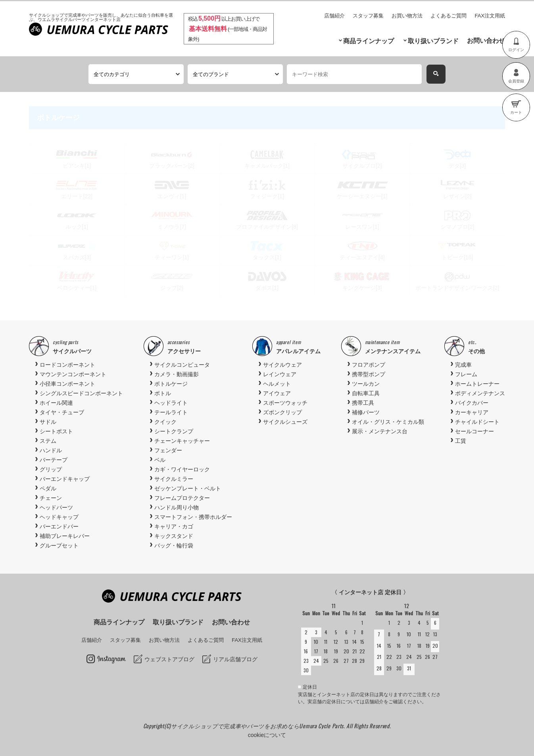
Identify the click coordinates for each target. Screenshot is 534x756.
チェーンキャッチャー (182, 441)
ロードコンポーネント (67, 365)
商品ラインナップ (369, 41)
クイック (165, 422)
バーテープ (54, 460)
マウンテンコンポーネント (73, 374)
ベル (160, 460)
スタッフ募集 (368, 16)
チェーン (51, 498)
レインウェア (280, 374)
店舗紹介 (334, 16)
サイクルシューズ (285, 422)
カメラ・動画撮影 (177, 374)
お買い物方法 (407, 16)
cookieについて (267, 735)
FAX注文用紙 (490, 16)
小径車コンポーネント (67, 384)
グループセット (59, 545)
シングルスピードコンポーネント (81, 393)
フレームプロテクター (182, 498)
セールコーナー (474, 431)
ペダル (48, 488)
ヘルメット (277, 384)
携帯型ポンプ (369, 374)
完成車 (463, 365)
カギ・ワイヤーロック (182, 469)
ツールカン (366, 384)
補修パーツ (366, 412)
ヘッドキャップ (59, 517)
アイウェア (277, 393)
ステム (48, 441)
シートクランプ (174, 431)
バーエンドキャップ (65, 479)
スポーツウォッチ (285, 403)
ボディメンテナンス (480, 393)
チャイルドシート (477, 422)
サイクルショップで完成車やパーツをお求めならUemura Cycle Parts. (259, 726)
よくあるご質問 (449, 16)
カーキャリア (472, 412)
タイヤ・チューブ (62, 412)
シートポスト (56, 431)
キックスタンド (174, 536)
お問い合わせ (486, 41)
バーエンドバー (59, 526)
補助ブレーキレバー (65, 536)
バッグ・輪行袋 (174, 545)
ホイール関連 (56, 403)
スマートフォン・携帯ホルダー (193, 517)
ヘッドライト (171, 403)
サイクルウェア (282, 365)
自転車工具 (366, 393)
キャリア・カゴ (174, 526)
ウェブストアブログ (169, 659)
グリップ (51, 469)
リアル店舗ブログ (235, 659)
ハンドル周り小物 (177, 507)
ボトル (163, 393)
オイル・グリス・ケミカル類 (388, 422)
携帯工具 (363, 403)
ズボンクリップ (282, 412)
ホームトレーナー (477, 384)
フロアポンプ (369, 365)
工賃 (461, 441)
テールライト (171, 412)
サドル (48, 422)
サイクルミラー (174, 479)
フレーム (466, 374)
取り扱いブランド (433, 41)
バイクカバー (472, 403)
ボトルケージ (171, 384)
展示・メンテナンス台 (380, 431)
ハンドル (51, 450)
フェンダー (168, 450)
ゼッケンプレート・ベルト (188, 488)
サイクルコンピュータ (182, 365)
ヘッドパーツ (56, 507)
